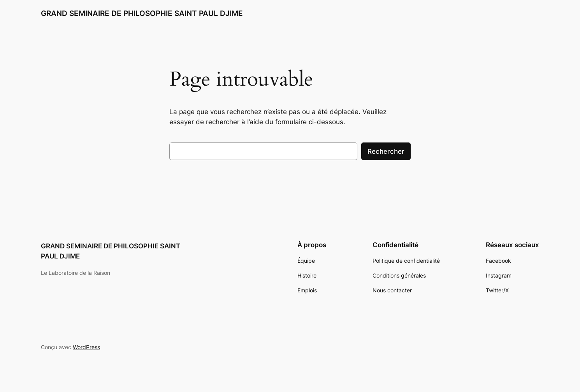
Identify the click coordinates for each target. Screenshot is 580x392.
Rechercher (386, 151)
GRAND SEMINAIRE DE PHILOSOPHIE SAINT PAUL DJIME (142, 13)
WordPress (86, 347)
